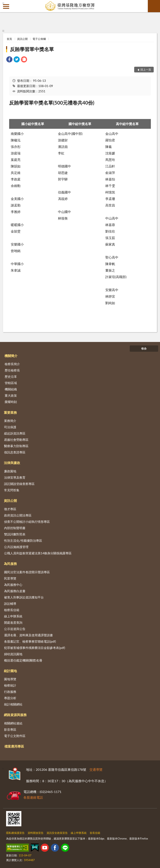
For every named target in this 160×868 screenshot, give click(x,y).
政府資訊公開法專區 (18, 515)
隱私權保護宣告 (15, 833)
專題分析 (10, 698)
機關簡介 (11, 356)
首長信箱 (95, 833)
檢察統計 (10, 685)
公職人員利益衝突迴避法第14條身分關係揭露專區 (38, 553)
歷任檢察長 (12, 370)
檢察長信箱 (12, 610)
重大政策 (11, 395)
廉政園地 (10, 471)
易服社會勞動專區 (16, 440)
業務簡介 (10, 421)
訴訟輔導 (10, 604)
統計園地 (10, 671)
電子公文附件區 (15, 736)
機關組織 (11, 389)
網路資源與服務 (15, 715)
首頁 (9, 39)
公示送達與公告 (15, 629)
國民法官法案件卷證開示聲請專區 (27, 572)
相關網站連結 (13, 723)
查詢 (154, 6)
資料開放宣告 (36, 833)
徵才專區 (10, 509)
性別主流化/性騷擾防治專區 (23, 540)
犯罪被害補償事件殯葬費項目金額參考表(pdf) (35, 648)
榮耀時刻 (11, 402)
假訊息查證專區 (15, 452)
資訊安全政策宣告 (57, 833)
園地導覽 (10, 679)
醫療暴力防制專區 (16, 446)
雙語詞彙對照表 (15, 534)
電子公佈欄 (39, 39)
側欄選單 (6, 7)
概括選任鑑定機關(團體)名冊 (23, 660)
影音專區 (10, 729)
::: (3, 3)
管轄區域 (11, 383)
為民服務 (10, 564)
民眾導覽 (10, 578)
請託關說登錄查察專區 (19, 484)
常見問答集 (12, 490)
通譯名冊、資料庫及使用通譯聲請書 (28, 635)
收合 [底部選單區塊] (144, 348)
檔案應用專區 (14, 746)
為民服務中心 (13, 585)
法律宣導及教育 (15, 477)
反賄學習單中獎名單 (32, 49)
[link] (9, 60)
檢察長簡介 (12, 364)
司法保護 (10, 427)
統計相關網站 (13, 704)
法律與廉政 (12, 463)
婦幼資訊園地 (13, 654)
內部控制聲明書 (15, 528)
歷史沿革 (11, 377)
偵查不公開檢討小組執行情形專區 (27, 522)
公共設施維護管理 (16, 547)
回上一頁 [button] (146, 70)
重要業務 (10, 412)
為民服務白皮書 (15, 591)
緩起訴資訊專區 (15, 433)
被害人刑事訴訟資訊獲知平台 (24, 597)
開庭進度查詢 (13, 622)
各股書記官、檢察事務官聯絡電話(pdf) (30, 641)
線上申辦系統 (13, 616)
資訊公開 (22, 39)
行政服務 (10, 692)
